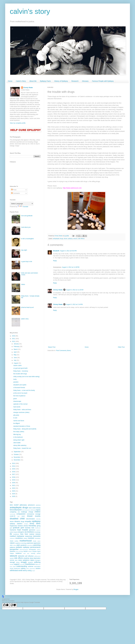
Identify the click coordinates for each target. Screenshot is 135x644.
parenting (37, 545)
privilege (21, 551)
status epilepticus (24, 560)
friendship (32, 526)
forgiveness (13, 526)
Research (75, 81)
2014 (14, 466)
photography (32, 549)
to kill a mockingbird (27, 239)
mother (16, 541)
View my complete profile (18, 123)
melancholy (29, 536)
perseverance (35, 547)
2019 (14, 480)
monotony (38, 538)
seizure (75, 239)
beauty (38, 508)
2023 (14, 491)
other (11, 545)
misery (25, 538)
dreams (17, 521)
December (17, 460)
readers (30, 551)
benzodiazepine (16, 510)
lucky (15, 379)
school (39, 553)
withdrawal (14, 570)
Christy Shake (58, 290)
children (37, 512)
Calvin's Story (21, 81)
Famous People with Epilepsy (103, 81)
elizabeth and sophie (20, 385)
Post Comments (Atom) (63, 351)
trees (11, 567)
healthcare (38, 528)
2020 (14, 483)
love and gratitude (27, 216)
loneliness (16, 534)
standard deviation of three (22, 426)
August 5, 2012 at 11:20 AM (75, 290)
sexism (12, 558)
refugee (35, 551)
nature (12, 543)
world (20, 570)
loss (22, 534)
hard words (17, 407)
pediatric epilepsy (23, 547)
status (23, 284)
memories (37, 536)
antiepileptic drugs (58, 239)
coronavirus (30, 514)
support (17, 564)
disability (38, 516)
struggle (24, 562)
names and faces (19, 421)
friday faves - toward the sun (22, 448)
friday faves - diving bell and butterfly (25, 429)
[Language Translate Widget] (22, 204)
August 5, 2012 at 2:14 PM (74, 304)
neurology (24, 543)
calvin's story (30, 11)
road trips (26, 553)
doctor (65, 239)
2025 (14, 496)
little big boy (17, 434)
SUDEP (16, 505)
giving (39, 526)
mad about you (26, 227)
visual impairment (15, 568)
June (15, 358)
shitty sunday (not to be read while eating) (26, 377)
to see (15, 418)
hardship (28, 528)
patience (13, 547)
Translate (23, 207)
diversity (38, 519)
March (16, 349)
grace (15, 399)
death (23, 516)
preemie (12, 551)
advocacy (23, 505)
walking (23, 568)
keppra (16, 532)
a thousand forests (19, 388)
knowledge (37, 532)
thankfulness (30, 564)
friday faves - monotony (21, 371)
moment (31, 538)
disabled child (17, 519)
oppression (37, 543)
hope (19, 530)
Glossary (85, 81)
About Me (33, 81)
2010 (14, 336)
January (16, 344)
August (16, 363)
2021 (14, 485)
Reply (55, 261)
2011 (14, 339)
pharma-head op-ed (27, 307)
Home (10, 81)
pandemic (24, 545)
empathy (28, 521)
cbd (19, 512)
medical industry (35, 534)
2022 (14, 488)
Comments (15, 193)
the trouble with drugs (20, 374)
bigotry (38, 510)
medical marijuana (17, 536)
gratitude (16, 528)
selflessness (37, 556)
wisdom (38, 568)
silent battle (17, 443)
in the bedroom (18, 437)
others (15, 545)
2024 (14, 494)
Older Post (121, 347)
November (17, 457)
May (15, 355)
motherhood (26, 541)
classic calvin (17, 365)
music (35, 541)
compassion (21, 514)
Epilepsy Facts (45, 81)
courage (38, 514)
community (13, 514)
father (38, 524)
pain (18, 545)
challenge (24, 512)
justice (12, 532)
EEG (11, 505)
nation (39, 541)
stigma (32, 560)
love (26, 534)
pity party (16, 415)
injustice (38, 530)
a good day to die (27, 262)
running (33, 553)
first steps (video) (19, 432)
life (11, 534)
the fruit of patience (19, 396)
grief (22, 528)
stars (16, 560)
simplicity (26, 558)
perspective (14, 549)
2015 (14, 469)
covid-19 (13, 516)
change (31, 512)
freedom (20, 526)
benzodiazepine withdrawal (29, 510)
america (38, 505)
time (39, 564)
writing (29, 571)
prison (17, 551)
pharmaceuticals (24, 550)
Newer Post (52, 347)
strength (12, 562)
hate (33, 528)
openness (30, 543)
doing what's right (19, 440)
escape (26, 524)
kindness (31, 532)
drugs (22, 522)
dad (18, 516)
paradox (16, 382)
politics (39, 550)
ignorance (32, 530)
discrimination (31, 519)
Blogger (76, 589)
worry (25, 570)
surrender (22, 564)
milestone (12, 538)
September (17, 452)
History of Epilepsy (61, 81)
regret (39, 551)
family (32, 524)
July (15, 360)
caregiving (13, 512)
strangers (38, 560)
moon (12, 541)
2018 (14, 477)
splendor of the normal (20, 404)
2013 (14, 463)
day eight (24, 250)
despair (30, 516)
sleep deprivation (35, 558)
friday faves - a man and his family (24, 390)
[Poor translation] (13, 605)
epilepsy (70, 239)
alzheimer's (31, 505)
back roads (32, 508)
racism (26, 551)
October (16, 454)
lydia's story (25, 319)
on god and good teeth (20, 368)
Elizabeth (56, 251)
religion (12, 553)
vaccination (37, 566)
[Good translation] (6, 605)
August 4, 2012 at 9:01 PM (68, 251)
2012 (14, 341)
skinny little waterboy (20, 445)
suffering (37, 562)
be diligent (17, 423)
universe (31, 566)
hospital (25, 530)
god (11, 528)
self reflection (29, 556)
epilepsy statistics (16, 524)
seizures (21, 556)
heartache (13, 530)
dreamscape (17, 401)
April (15, 352)
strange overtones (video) (21, 412)
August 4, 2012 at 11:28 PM (71, 267)
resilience (19, 553)
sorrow (12, 560)
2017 (14, 474)
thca (37, 564)
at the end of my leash (20, 393)
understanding (22, 566)
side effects (81, 239)
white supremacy (31, 569)
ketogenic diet (22, 532)
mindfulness (19, 538)
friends (26, 526)
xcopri (33, 571)
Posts (14, 190)
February (17, 347)
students (30, 562)
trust (14, 566)
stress (18, 562)
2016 (14, 472)
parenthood (30, 545)
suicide (12, 564)
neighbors (18, 543)
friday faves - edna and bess (22, 410)
